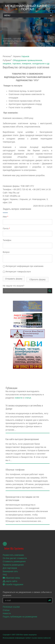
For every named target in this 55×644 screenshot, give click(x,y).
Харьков (25, 56)
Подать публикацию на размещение (20, 617)
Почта (6, 229)
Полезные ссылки (11, 607)
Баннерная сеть (10, 571)
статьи (28, 398)
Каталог (17, 39)
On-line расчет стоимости (15, 558)
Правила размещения (13, 565)
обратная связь (11, 578)
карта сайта (10, 581)
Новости (7, 613)
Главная (7, 39)
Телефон (7, 240)
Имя (5, 217)
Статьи (6, 610)
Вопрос (6, 252)
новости (19, 398)
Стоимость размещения (14, 561)
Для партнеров (10, 568)
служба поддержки (13, 584)
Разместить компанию (13, 555)
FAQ (5, 575)
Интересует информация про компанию (23, 266)
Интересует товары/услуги (17, 272)
